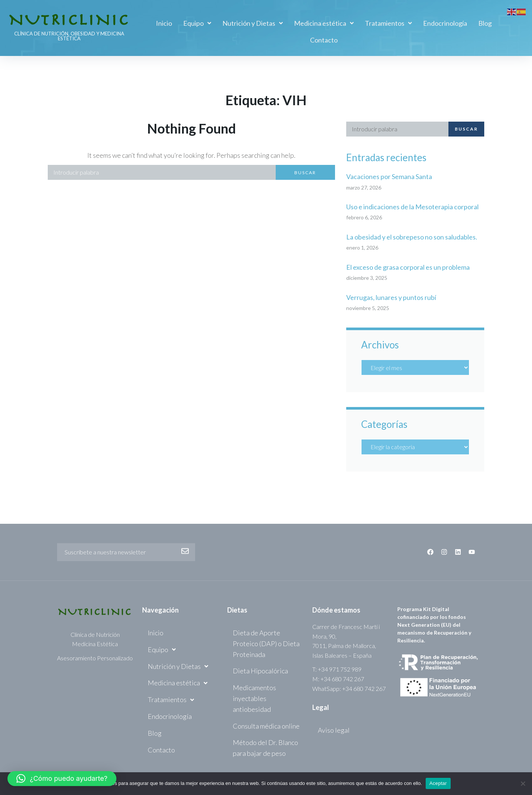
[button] (62, 779)
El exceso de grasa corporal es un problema (408, 267)
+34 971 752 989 (340, 669)
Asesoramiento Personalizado (95, 658)
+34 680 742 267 (342, 679)
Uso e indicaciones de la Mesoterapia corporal (412, 207)
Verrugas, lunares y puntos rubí (391, 297)
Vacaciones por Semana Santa (389, 176)
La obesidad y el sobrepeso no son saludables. (412, 237)
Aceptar (438, 783)
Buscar (305, 173)
